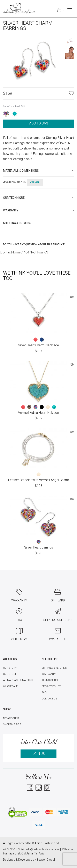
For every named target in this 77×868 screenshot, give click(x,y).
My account (11, 718)
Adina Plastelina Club (18, 680)
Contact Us (49, 699)
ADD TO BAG (39, 123)
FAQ (44, 692)
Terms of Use (50, 680)
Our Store (10, 674)
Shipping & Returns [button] (17, 223)
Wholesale (10, 686)
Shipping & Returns (54, 668)
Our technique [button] (14, 198)
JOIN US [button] (39, 754)
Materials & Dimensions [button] (21, 171)
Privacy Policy (51, 686)
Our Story (10, 668)
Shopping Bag (12, 724)
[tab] (38, 171)
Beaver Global (46, 860)
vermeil (35, 182)
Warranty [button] (11, 210)
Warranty (49, 674)
